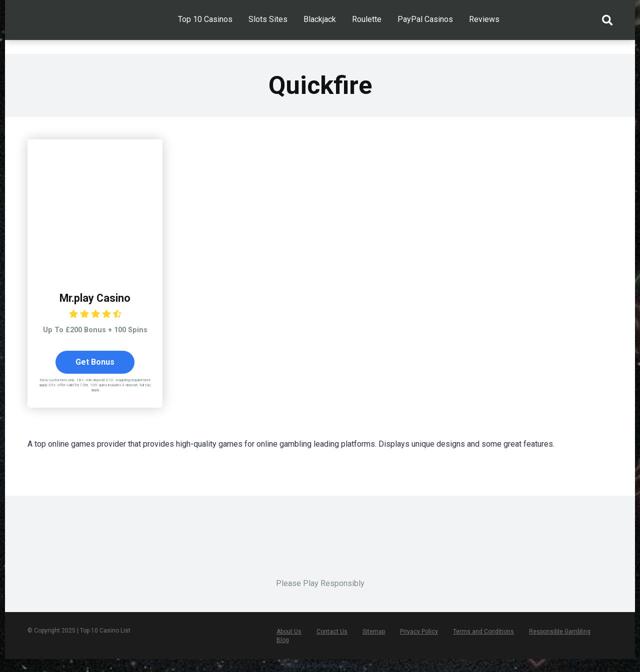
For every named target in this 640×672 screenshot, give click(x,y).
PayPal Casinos (425, 19)
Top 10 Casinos (205, 19)
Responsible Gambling (560, 632)
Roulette (367, 19)
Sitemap (374, 632)
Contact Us (332, 632)
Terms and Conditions (483, 632)
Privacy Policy (419, 632)
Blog (283, 640)
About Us (289, 632)
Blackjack (320, 19)
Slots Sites (268, 19)
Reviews (484, 19)
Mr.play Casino (95, 298)
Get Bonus (95, 362)
